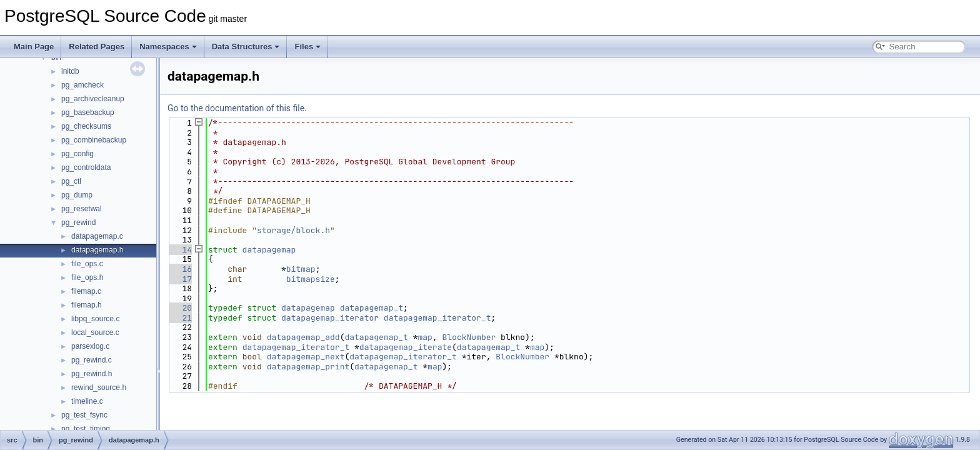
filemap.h (87, 305)
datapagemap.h (97, 250)
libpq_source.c (95, 319)
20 (180, 308)
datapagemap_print (308, 367)
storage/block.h (293, 230)
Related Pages (97, 47)
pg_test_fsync (84, 415)
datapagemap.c (97, 236)
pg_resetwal (82, 209)
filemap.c (86, 291)
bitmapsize (311, 279)
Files (307, 47)
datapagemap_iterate (406, 347)
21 (180, 318)
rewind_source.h (99, 387)
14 (180, 250)
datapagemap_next (306, 357)
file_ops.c (87, 264)
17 (180, 279)
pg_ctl (71, 181)
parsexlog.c (90, 346)
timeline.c (87, 401)
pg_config (77, 154)
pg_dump (77, 195)
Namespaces (168, 47)
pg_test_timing (86, 429)
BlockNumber (469, 337)
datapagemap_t (372, 308)
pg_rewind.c (92, 360)
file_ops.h (87, 277)
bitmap (301, 269)
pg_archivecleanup (93, 99)
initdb (70, 71)
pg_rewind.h (92, 374)
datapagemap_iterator (330, 318)
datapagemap (269, 250)
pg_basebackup (88, 112)
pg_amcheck (82, 85)
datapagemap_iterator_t (437, 318)
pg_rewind (78, 222)
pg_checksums (86, 126)
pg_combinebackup (94, 140)
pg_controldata (86, 167)
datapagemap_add (303, 337)
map (425, 337)
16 (180, 269)
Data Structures (246, 47)
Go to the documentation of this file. (237, 108)
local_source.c (95, 332)
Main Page (34, 47)
